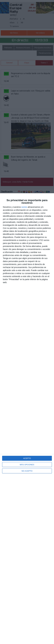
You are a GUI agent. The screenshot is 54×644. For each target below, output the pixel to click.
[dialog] (27, 419)
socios (24, 207)
